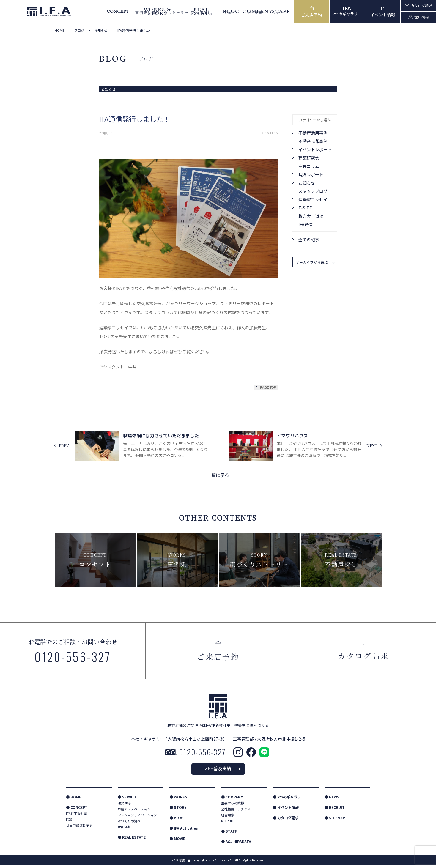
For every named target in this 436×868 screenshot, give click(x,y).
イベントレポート (315, 149)
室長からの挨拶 (233, 806)
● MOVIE (177, 841)
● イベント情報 (286, 810)
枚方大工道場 (311, 216)
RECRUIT (228, 824)
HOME (59, 30)
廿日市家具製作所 (79, 828)
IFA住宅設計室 (77, 816)
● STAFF (229, 834)
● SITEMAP (335, 821)
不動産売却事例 (313, 141)
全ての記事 (309, 240)
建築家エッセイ (313, 199)
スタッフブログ (313, 191)
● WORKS (178, 800)
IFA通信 (306, 224)
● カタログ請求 (286, 821)
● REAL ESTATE (132, 840)
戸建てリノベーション (134, 812)
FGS (69, 822)
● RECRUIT (335, 810)
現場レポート (311, 174)
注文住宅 (124, 806)
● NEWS (332, 800)
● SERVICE (127, 800)
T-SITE (305, 208)
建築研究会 (309, 158)
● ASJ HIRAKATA (236, 844)
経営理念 (228, 818)
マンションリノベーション (137, 818)
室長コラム (309, 166)
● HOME (74, 800)
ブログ (79, 30)
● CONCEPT (77, 810)
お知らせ (101, 30)
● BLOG (177, 821)
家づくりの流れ (129, 824)
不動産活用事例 (313, 133)
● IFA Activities (184, 831)
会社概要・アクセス (236, 812)
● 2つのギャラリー (289, 800)
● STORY (178, 810)
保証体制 (124, 830)
